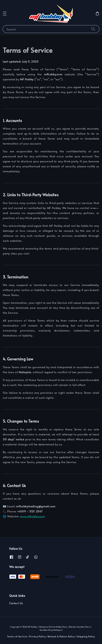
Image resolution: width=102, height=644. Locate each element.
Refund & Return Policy (61, 636)
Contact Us (16, 603)
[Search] (93, 29)
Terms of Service (17, 636)
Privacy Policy (37, 636)
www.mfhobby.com (32, 516)
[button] (5, 14)
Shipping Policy (86, 636)
